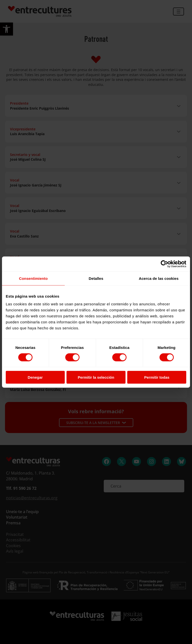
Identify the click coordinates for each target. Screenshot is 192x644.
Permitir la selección (96, 377)
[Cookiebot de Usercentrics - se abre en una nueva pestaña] (164, 264)
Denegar (35, 377)
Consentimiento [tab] (33, 278)
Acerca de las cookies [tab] (159, 278)
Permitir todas (157, 377)
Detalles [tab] (96, 278)
